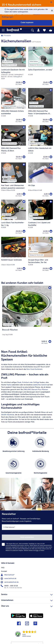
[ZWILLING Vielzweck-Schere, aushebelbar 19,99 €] (14, 107)
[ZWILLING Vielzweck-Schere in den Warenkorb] (24, 120)
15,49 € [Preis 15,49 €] (46, 82)
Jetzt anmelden (27, 537)
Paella (9, 385)
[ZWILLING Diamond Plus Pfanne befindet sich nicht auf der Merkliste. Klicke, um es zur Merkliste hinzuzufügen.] (24, 127)
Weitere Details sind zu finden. (34, 550)
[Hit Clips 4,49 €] (41, 181)
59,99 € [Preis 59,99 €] (46, 120)
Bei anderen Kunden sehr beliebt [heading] (22, 283)
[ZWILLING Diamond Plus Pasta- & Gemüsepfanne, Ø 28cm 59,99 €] (41, 107)
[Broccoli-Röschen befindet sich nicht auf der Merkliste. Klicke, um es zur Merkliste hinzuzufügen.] (50, 288)
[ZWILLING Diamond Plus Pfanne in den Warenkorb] (24, 157)
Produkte (7, 36)
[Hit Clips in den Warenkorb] (51, 194)
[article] (27, 386)
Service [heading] (27, 594)
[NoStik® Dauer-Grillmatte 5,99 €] (14, 255)
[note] (27, 332)
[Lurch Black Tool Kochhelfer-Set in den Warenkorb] (24, 231)
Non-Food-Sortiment (34, 369)
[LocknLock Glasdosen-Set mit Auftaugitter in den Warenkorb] (24, 82)
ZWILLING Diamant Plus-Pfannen (36, 390)
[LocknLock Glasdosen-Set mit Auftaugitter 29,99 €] (14, 67)
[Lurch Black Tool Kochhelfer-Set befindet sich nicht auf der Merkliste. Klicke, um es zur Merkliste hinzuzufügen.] (24, 202)
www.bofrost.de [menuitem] (9, 579)
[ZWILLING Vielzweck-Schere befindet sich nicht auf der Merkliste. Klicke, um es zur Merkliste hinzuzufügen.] (24, 90)
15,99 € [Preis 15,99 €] (46, 157)
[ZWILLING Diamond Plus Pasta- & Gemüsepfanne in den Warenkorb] (51, 120)
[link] (15, 30)
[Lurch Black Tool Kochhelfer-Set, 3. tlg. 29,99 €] (14, 218)
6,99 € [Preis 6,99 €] (19, 194)
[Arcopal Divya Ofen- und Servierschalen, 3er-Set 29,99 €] (41, 255)
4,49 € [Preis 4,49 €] (46, 194)
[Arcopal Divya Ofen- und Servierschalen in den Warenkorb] (51, 269)
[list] (27, 458)
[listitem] (8, 324)
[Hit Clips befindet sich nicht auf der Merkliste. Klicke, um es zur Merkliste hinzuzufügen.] (51, 164)
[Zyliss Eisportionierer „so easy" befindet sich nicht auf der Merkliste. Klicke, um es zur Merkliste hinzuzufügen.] (51, 49)
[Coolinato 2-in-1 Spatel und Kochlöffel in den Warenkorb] (51, 231)
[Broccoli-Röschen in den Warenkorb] (50, 341)
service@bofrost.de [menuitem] (10, 582)
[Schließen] (51, 2)
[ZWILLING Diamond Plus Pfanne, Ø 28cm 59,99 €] (14, 144)
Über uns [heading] (27, 606)
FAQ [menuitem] (3, 568)
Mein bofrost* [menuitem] (8, 575)
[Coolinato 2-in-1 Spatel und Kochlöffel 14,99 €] (41, 218)
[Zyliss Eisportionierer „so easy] (51, 82)
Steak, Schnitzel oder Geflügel (29, 382)
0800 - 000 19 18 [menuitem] (9, 586)
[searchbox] (32, 30)
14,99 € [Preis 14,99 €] (46, 231)
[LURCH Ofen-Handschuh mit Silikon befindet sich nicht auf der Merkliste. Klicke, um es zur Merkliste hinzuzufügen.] (51, 127)
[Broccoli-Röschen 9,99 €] (27, 316)
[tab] (38, 30)
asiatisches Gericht (40, 385)
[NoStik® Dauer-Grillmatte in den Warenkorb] (24, 269)
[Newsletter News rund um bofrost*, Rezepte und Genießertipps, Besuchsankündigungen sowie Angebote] (27, 534)
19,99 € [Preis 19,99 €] (19, 120)
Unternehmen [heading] (27, 600)
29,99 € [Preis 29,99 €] (19, 82)
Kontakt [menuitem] (4, 571)
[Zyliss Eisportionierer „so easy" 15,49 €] (41, 67)
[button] (4, 30)
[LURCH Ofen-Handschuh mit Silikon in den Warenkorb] (51, 157)
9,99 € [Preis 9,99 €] (44, 341)
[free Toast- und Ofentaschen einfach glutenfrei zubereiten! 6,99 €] (14, 181)
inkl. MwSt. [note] (45, 343)
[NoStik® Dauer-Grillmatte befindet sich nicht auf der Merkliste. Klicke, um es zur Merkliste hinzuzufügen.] (24, 239)
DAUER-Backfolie (8, 415)
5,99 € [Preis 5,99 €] (19, 269)
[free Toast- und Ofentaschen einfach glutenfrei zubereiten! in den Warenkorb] (24, 194)
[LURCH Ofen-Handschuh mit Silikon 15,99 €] (41, 144)
